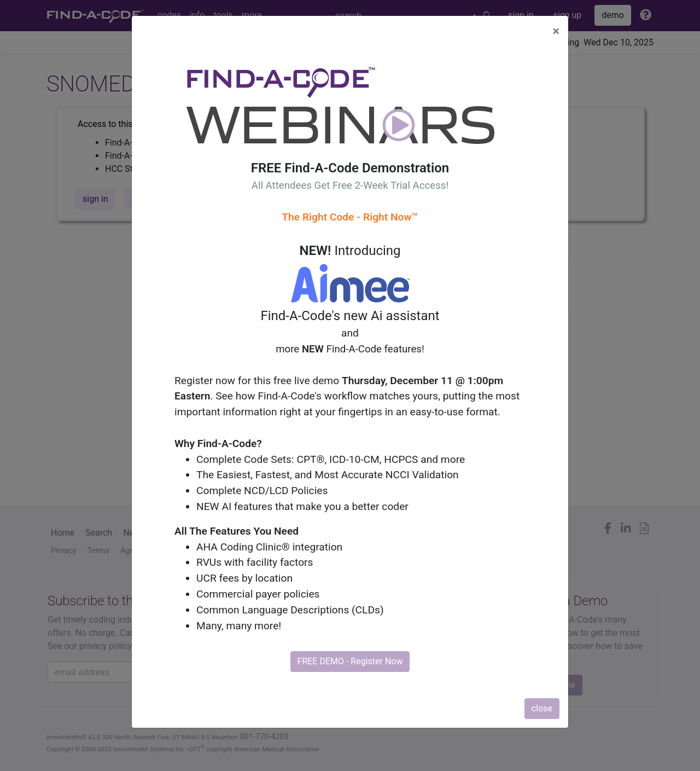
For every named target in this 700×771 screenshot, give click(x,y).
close (542, 708)
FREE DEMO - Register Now (350, 661)
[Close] (556, 31)
